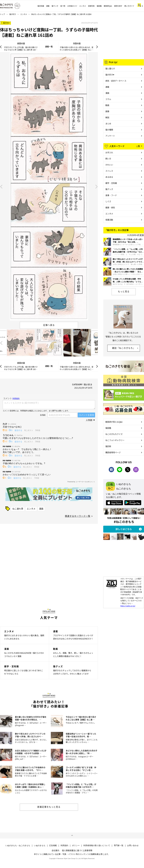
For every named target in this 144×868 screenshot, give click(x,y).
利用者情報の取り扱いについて (97, 845)
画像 (107, 111)
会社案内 (55, 850)
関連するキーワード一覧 (78, 516)
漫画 (41, 509)
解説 (107, 117)
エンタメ (83, 6)
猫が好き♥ (110, 75)
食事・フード (111, 195)
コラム (108, 99)
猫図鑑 (99, 6)
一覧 (138, 146)
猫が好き (13, 14)
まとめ (108, 123)
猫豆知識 (41, 6)
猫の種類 (109, 130)
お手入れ (109, 152)
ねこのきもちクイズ (114, 434)
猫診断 (108, 446)
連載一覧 (49, 46)
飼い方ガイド (129, 6)
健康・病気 (110, 207)
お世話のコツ (72, 6)
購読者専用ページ (113, 452)
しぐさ (108, 201)
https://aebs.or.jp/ (128, 606)
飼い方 (108, 159)
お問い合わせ (133, 845)
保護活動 (109, 220)
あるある (109, 177)
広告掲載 (53, 845)
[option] (49, 186)
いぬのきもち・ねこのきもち (18, 845)
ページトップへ (72, 836)
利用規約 (64, 845)
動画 (107, 105)
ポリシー (76, 845)
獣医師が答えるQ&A (114, 422)
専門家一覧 (119, 845)
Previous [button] (1, 186)
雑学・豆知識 (111, 183)
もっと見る (124, 291)
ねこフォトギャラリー (115, 440)
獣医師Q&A (108, 6)
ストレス (109, 171)
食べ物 (63, 6)
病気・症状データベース (116, 81)
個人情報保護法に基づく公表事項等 (77, 850)
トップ (2, 14)
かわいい (109, 165)
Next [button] (97, 186)
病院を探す (118, 6)
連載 (48, 6)
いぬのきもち (40, 845)
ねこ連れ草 (18, 509)
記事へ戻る (49, 325)
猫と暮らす (110, 68)
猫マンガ (55, 6)
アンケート (110, 136)
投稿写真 (91, 6)
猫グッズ (109, 189)
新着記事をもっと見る (49, 807)
